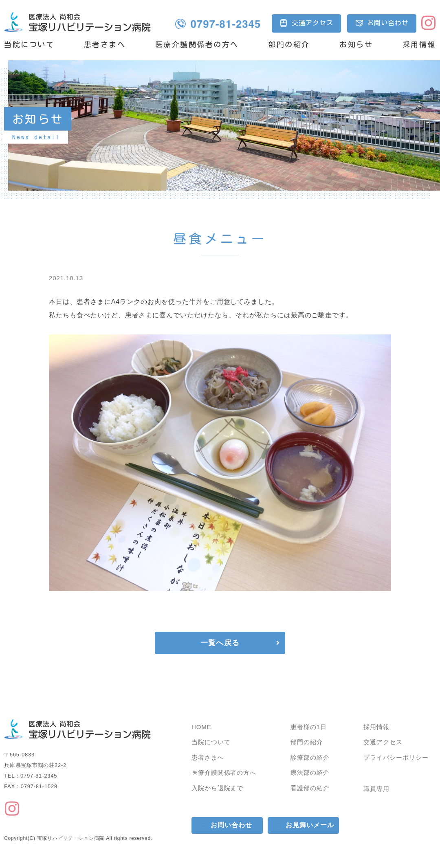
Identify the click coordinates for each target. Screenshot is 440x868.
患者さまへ (105, 44)
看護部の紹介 (310, 788)
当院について (29, 44)
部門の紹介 (289, 44)
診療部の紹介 (310, 757)
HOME (201, 727)
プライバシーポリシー (396, 757)
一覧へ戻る (220, 643)
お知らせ (356, 44)
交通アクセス (312, 23)
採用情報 (419, 44)
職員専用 (376, 789)
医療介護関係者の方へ (197, 44)
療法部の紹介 (310, 772)
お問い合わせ (388, 23)
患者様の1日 (309, 727)
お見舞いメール (310, 825)
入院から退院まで (217, 788)
